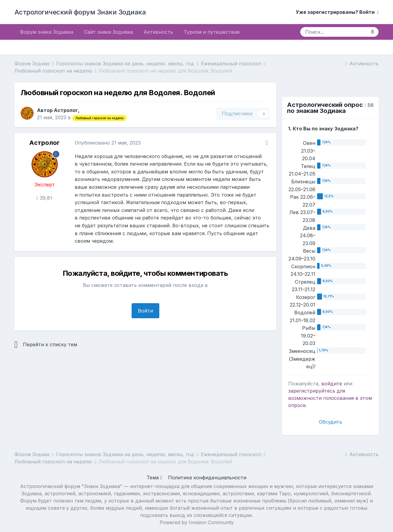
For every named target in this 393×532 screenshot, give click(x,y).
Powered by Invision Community (197, 522)
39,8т (45, 198)
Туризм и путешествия (212, 32)
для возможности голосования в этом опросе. (330, 398)
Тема (154, 478)
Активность (158, 32)
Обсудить (331, 422)
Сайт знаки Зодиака (108, 32)
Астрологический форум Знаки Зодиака (80, 12)
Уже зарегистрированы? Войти (337, 12)
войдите (332, 384)
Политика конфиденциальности (207, 478)
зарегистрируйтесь (312, 391)
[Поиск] (333, 32)
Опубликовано (108, 143)
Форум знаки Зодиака (47, 32)
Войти (145, 311)
